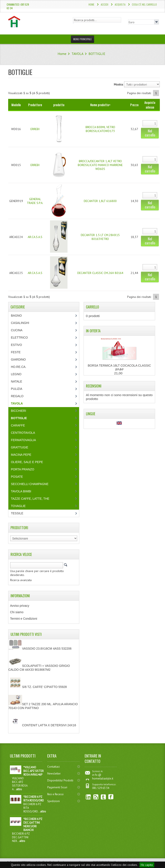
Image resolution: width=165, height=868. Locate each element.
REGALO (17, 396)
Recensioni (94, 386)
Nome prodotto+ (100, 105)
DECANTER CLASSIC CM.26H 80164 (100, 273)
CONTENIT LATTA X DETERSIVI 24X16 (42, 725)
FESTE (16, 352)
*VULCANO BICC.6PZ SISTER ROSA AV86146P (34, 771)
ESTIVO (16, 345)
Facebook (111, 797)
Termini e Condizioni (24, 619)
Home (91, 4)
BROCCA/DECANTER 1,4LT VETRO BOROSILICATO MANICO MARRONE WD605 (100, 165)
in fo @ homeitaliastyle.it (103, 777)
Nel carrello (150, 133)
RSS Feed (96, 797)
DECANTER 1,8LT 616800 (100, 201)
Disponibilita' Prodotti (60, 780)
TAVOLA (77, 54)
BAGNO (16, 316)
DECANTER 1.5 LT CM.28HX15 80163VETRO (100, 237)
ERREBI (35, 129)
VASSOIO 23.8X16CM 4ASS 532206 (40, 649)
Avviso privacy (20, 606)
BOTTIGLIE (97, 54)
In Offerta (93, 331)
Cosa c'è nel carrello (144, 4)
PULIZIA (17, 389)
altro (19, 789)
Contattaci (53, 767)
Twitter (103, 797)
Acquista (120, 4)
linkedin (88, 797)
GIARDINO (18, 359)
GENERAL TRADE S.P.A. (35, 201)
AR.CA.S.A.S (35, 237)
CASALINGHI (20, 323)
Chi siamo (17, 612)
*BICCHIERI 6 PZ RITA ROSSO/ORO (34, 799)
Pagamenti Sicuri (57, 787)
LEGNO (16, 374)
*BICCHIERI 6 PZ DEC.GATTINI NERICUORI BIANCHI (33, 824)
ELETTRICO (19, 338)
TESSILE (17, 513)
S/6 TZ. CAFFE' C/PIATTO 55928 (38, 687)
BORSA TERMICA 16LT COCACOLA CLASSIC (119, 366)
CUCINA (17, 330)
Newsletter (54, 774)
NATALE (17, 381)
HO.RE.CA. (19, 367)
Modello (16, 105)
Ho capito (147, 865)
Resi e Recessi (55, 794)
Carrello (92, 307)
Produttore (35, 105)
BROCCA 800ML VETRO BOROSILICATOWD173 (100, 129)
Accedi (105, 4)
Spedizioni (53, 801)
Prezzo (134, 105)
